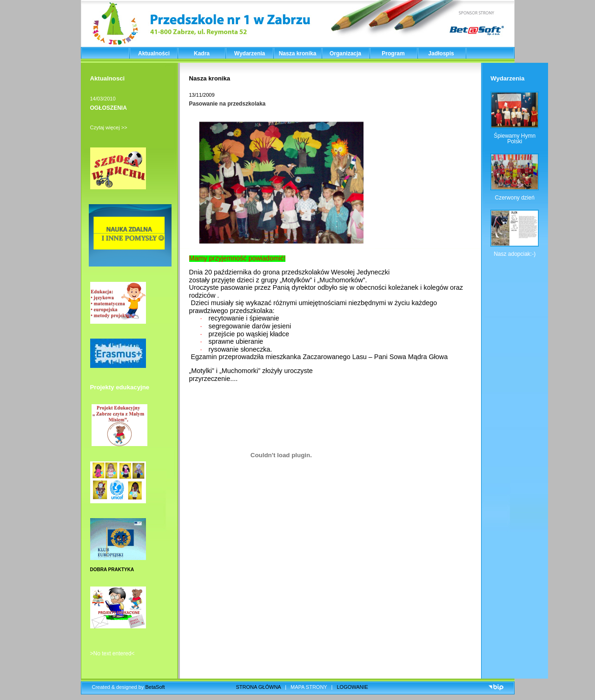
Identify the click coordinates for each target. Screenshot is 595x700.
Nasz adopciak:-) (515, 254)
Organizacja (345, 53)
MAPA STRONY (309, 687)
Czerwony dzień (514, 198)
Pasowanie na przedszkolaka (228, 104)
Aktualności (154, 53)
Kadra (202, 53)
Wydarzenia (250, 53)
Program (393, 53)
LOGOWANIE (353, 687)
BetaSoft (155, 687)
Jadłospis (441, 53)
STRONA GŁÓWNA (259, 687)
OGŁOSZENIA (109, 108)
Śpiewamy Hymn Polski (515, 139)
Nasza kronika (298, 53)
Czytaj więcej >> (109, 127)
